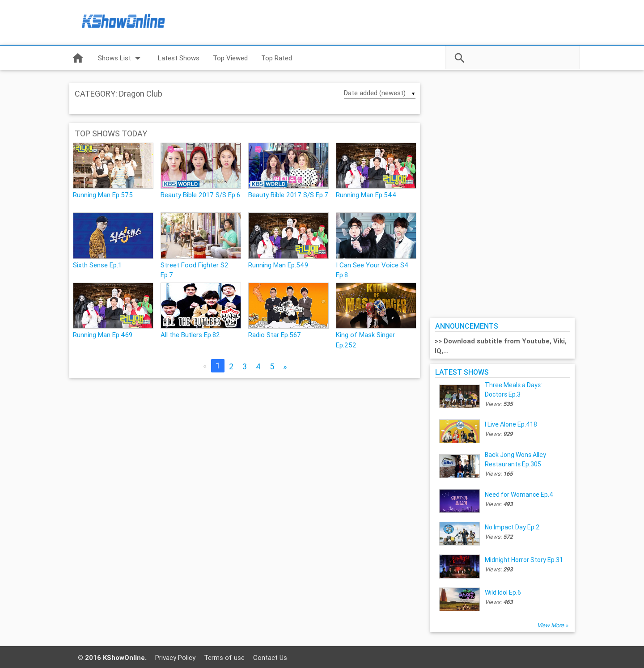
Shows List (121, 58)
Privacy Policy (175, 657)
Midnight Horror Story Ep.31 (524, 560)
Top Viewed (230, 58)
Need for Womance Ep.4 (519, 495)
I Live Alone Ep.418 (511, 424)
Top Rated (277, 58)
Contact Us (270, 657)
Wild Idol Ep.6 (503, 592)
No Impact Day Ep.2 (512, 527)
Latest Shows (179, 58)
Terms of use (224, 657)
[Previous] (205, 366)
